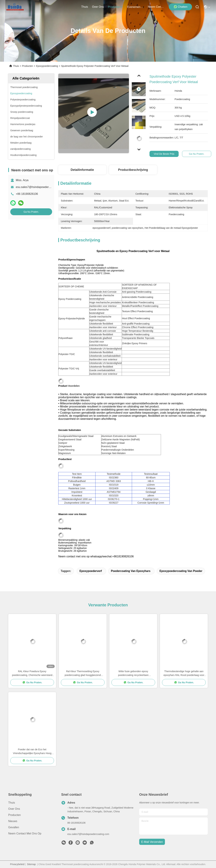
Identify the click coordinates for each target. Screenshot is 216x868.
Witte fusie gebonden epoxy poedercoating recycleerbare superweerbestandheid (133, 673)
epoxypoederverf (91, 571)
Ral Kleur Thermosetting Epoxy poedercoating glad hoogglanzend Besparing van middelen (83, 673)
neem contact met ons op (156, 7)
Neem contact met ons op (25, 833)
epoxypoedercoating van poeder (181, 571)
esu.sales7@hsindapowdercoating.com (40, 187)
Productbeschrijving (133, 170)
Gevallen (14, 827)
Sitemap (31, 864)
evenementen (135, 7)
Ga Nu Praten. (31, 212)
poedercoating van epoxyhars (131, 571)
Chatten (181, 7)
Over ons (14, 809)
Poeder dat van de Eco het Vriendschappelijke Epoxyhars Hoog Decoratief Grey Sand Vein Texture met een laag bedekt (32, 752)
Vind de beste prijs (164, 154)
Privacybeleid (17, 864)
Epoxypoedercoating (47, 66)
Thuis (85, 7)
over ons (98, 7)
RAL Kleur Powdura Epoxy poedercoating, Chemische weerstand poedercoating (32, 673)
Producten (27, 66)
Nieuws (13, 821)
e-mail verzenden (152, 842)
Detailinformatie (82, 170)
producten (115, 7)
